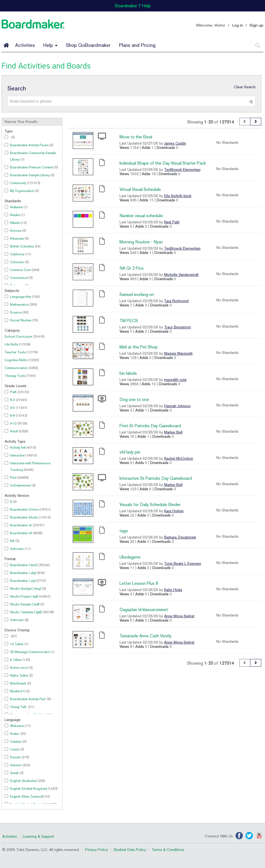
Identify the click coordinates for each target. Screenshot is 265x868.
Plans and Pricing (137, 45)
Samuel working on (137, 294)
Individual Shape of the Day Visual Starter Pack (163, 163)
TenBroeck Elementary (182, 169)
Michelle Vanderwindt (181, 275)
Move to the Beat (136, 137)
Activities (25, 45)
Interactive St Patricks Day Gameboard (156, 478)
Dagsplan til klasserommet (144, 610)
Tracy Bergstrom (178, 327)
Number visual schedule (141, 216)
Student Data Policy (130, 850)
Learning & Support (38, 836)
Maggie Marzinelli (178, 353)
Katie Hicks (173, 590)
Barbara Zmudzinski (180, 537)
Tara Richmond (176, 301)
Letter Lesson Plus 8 (139, 583)
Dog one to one (134, 399)
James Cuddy (175, 143)
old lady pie (130, 452)
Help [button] (50, 45)
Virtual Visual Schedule (140, 189)
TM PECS (129, 321)
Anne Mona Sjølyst (179, 616)
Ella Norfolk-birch (178, 196)
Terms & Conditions (168, 850)
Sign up (256, 25)
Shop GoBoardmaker (88, 45)
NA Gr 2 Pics (132, 268)
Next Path (172, 222)
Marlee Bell (173, 432)
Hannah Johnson (177, 406)
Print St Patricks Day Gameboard (150, 426)
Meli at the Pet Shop (139, 347)
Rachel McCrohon (179, 458)
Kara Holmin (174, 511)
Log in (237, 25)
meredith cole (175, 380)
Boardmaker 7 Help (133, 6)
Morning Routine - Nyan (141, 242)
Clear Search (245, 87)
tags (124, 531)
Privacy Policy (97, 850)
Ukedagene (130, 557)
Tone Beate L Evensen (183, 563)
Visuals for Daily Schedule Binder (150, 505)
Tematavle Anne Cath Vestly (145, 636)
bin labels (128, 373)
